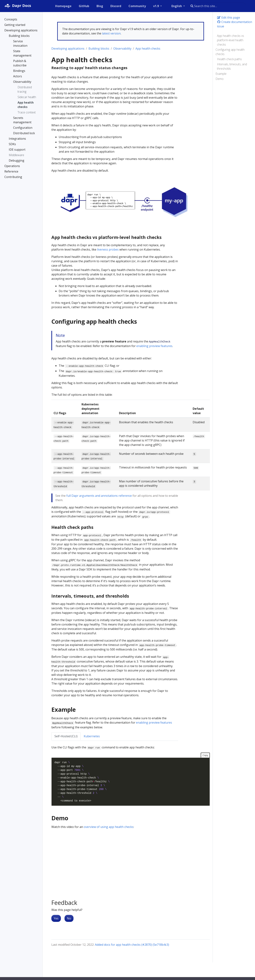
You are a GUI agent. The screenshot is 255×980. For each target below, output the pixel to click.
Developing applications (68, 49)
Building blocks (99, 49)
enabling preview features (154, 346)
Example (221, 74)
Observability (122, 49)
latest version (111, 33)
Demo (220, 79)
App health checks (148, 49)
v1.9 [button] (156, 6)
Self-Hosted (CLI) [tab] (66, 736)
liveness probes (108, 249)
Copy (205, 755)
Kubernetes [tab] (92, 736)
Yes (56, 918)
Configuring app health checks (230, 52)
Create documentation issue (235, 24)
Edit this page (228, 18)
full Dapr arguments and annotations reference (99, 496)
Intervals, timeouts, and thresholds (232, 66)
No (69, 918)
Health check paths (229, 59)
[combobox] (217, 6)
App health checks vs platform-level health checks (231, 40)
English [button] (177, 6)
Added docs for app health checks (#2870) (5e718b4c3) (132, 945)
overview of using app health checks (109, 827)
